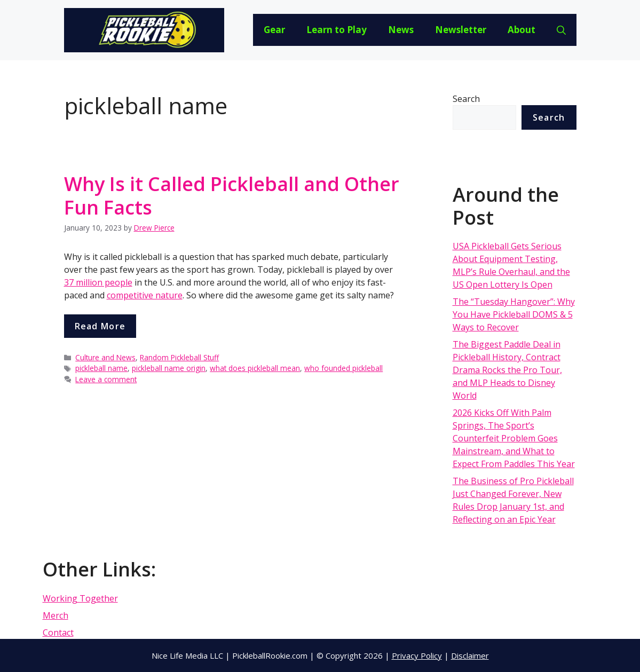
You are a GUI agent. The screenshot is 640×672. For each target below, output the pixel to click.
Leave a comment (106, 379)
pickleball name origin (169, 368)
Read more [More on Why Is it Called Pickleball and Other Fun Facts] (100, 326)
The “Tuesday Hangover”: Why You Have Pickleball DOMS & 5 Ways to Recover (514, 314)
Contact (58, 633)
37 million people (98, 282)
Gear (274, 30)
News (401, 30)
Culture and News (105, 357)
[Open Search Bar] (561, 30)
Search (466, 99)
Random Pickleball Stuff (179, 357)
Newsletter (461, 30)
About (522, 30)
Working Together (80, 598)
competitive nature (145, 295)
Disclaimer (470, 655)
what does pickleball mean (255, 368)
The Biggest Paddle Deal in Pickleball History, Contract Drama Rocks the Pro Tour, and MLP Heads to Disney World (507, 370)
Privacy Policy (417, 655)
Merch (56, 615)
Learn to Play (337, 30)
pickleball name (101, 368)
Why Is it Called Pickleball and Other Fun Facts (232, 195)
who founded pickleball (343, 368)
